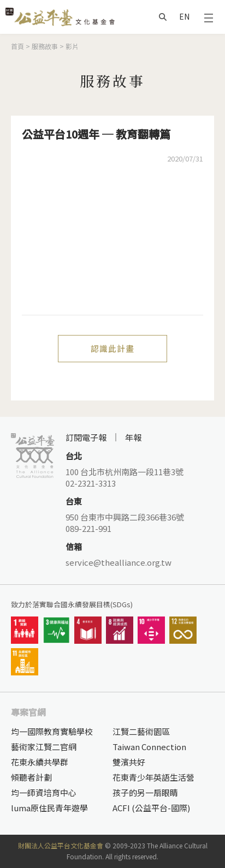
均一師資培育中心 (44, 792)
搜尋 (163, 17)
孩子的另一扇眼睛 (145, 792)
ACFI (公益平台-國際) (151, 808)
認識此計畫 (112, 348)
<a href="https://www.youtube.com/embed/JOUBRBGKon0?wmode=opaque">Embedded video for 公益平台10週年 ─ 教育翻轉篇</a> (112, 246)
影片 (72, 46)
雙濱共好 (129, 762)
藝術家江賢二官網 (44, 747)
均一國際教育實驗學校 (52, 731)
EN (184, 16)
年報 (133, 437)
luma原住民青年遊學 (49, 808)
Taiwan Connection (149, 747)
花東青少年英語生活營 (153, 777)
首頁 (17, 46)
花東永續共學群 (40, 762)
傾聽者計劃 (31, 777)
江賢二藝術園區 (141, 731)
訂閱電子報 (86, 437)
